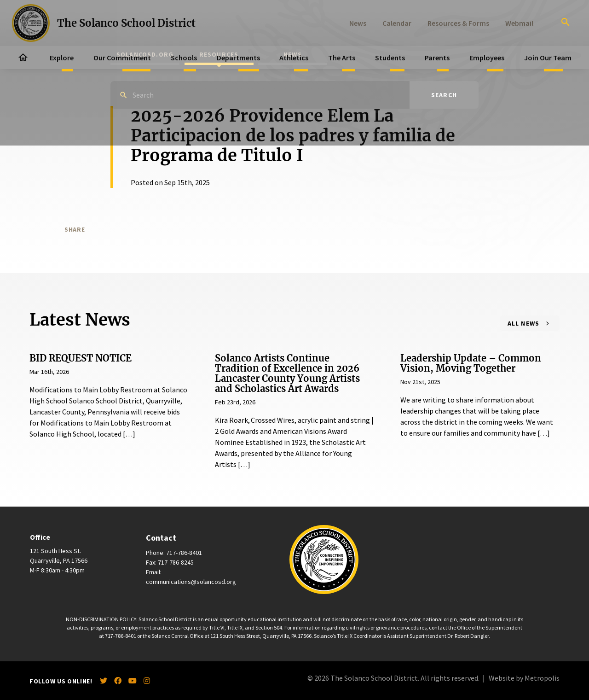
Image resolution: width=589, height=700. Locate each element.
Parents (437, 58)
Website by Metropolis (524, 678)
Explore (62, 58)
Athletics (294, 58)
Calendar (397, 23)
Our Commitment (122, 58)
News (358, 23)
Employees (487, 58)
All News (524, 323)
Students (390, 58)
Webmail (519, 23)
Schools (184, 58)
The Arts (342, 58)
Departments (238, 58)
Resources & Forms (458, 23)
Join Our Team (548, 58)
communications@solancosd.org (191, 582)
